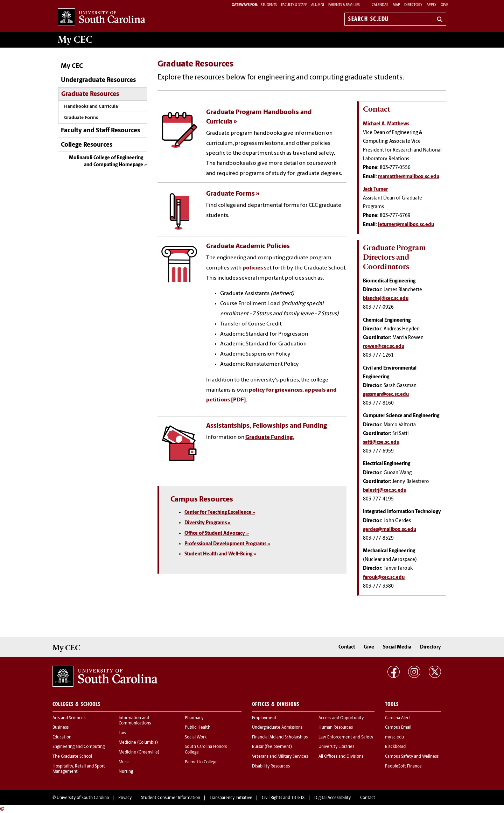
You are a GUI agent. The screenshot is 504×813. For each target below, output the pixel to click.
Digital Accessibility (332, 798)
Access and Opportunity (341, 718)
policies (253, 268)
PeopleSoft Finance (403, 766)
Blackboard (395, 747)
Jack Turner (375, 190)
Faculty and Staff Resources (100, 131)
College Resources (87, 145)
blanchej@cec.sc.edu (386, 299)
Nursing (126, 772)
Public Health (198, 728)
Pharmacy (194, 718)
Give (444, 5)
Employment (264, 718)
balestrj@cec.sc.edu (385, 490)
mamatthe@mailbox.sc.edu (409, 177)
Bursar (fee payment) (272, 747)
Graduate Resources (90, 94)
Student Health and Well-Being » (220, 554)
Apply (432, 5)
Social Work (196, 737)
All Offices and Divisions (341, 757)
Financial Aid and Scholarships (280, 737)
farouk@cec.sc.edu (384, 578)
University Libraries (336, 747)
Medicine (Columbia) (138, 743)
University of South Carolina (83, 798)
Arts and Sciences (69, 718)
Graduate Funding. (270, 437)
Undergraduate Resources (98, 80)
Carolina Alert (398, 718)
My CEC (72, 66)
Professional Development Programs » (227, 544)
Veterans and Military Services (280, 757)
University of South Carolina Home (101, 18)
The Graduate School (72, 757)
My (75, 40)
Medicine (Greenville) (139, 752)
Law (122, 733)
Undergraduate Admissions (277, 728)
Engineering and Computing (79, 747)
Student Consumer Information (171, 798)
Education (62, 737)
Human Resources (336, 728)
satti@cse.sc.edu (381, 443)
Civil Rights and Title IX (283, 798)
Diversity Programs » (208, 523)
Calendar (380, 5)
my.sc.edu (394, 737)
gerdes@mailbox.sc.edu (390, 530)
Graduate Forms (81, 118)
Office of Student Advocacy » (217, 534)
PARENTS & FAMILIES (344, 5)
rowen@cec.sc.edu (384, 347)
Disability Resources (271, 766)
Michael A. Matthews (386, 124)
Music (124, 762)
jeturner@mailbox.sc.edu (406, 225)
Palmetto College (201, 762)
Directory (413, 5)
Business (61, 728)
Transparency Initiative (231, 798)
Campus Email (398, 728)
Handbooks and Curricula (91, 107)
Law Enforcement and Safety (346, 737)
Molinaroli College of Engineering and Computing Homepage (106, 162)
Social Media (397, 647)
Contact (347, 647)
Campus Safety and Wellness (412, 757)
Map (396, 5)
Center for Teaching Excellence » (220, 513)
